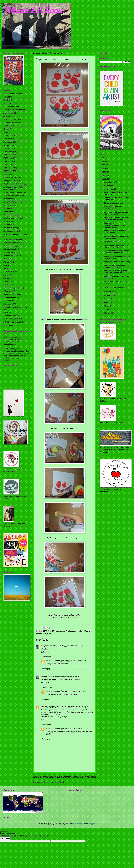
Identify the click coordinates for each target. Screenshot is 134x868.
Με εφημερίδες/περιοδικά (13, 192)
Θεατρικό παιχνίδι (10, 145)
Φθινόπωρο (88, 631)
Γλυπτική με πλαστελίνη (13, 110)
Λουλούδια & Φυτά (11, 177)
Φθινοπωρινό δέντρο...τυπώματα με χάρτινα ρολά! (117, 213)
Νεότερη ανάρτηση (43, 777)
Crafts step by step (11, 319)
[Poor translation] (7, 839)
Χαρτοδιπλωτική (10, 298)
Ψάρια (6, 312)
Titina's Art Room (34, 10)
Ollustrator (77, 824)
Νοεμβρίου (109, 186)
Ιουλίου (107, 299)
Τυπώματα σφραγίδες (74, 631)
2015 (104, 172)
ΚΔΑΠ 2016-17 (9, 165)
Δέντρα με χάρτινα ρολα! (113, 203)
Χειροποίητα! (9, 304)
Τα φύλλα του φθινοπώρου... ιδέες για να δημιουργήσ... (117, 266)
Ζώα (5, 132)
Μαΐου (107, 306)
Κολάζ (6, 174)
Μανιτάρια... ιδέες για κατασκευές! (117, 262)
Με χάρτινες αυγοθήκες (13, 243)
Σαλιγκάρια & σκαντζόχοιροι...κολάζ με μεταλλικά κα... (114, 225)
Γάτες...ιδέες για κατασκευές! (115, 287)
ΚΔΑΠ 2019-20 (9, 171)
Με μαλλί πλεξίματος (11, 202)
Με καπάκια (8, 199)
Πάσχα (6, 265)
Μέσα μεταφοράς (10, 249)
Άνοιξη (6, 97)
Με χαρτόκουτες (10, 246)
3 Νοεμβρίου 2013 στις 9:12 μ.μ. (67, 676)
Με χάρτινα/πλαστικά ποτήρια (15, 239)
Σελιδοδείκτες (9, 272)
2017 (104, 168)
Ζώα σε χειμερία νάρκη (12, 136)
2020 (104, 158)
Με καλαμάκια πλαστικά (13, 196)
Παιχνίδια (7, 259)
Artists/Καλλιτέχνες (11, 316)
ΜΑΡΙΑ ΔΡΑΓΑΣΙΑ (47, 676)
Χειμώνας (7, 301)
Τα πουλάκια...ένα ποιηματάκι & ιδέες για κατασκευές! (116, 246)
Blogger (91, 824)
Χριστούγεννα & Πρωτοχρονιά (15, 307)
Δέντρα (6, 116)
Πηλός (6, 268)
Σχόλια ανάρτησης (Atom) (54, 782)
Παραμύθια (8, 262)
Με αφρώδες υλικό (11, 181)
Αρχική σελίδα (63, 777)
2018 (104, 165)
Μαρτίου (108, 313)
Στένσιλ (6, 281)
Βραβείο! (7, 100)
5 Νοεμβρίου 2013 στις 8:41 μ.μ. (76, 707)
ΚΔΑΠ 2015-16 (9, 161)
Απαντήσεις (48, 657)
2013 (104, 179)
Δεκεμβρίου (109, 182)
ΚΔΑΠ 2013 (8, 155)
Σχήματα (7, 285)
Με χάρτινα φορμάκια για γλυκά (16, 234)
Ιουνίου (107, 302)
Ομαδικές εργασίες (11, 256)
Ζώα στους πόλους (11, 139)
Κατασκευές (8, 152)
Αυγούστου (109, 295)
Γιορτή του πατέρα (11, 107)
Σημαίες (7, 275)
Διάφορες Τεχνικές (11, 123)
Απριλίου (108, 310)
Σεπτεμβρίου (109, 292)
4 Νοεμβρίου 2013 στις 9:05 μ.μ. (75, 661)
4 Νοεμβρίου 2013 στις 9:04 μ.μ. (75, 691)
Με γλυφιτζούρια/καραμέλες (14, 184)
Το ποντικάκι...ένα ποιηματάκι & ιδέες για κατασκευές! (116, 272)
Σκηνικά (7, 278)
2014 (104, 176)
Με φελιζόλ (8, 221)
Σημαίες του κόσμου (112, 242)
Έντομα (6, 129)
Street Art (7, 325)
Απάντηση (45, 652)
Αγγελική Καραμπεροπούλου (52, 707)
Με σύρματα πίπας (11, 215)
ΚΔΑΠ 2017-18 (9, 168)
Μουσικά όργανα (10, 252)
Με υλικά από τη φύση (12, 218)
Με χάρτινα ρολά (10, 231)
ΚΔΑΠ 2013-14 (48, 631)
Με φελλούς (8, 225)
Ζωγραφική (8, 142)
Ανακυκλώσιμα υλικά (12, 94)
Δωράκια (7, 126)
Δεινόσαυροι (8, 113)
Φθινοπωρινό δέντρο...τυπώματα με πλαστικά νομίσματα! (117, 219)
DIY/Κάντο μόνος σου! (12, 322)
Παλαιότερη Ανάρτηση (84, 777)
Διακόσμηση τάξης (11, 119)
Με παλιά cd (8, 212)
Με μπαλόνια (60, 631)
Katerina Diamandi (53, 661)
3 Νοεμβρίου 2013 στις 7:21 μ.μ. (72, 646)
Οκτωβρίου (109, 189)
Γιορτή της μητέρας (11, 103)
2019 (104, 161)
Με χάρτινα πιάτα (10, 228)
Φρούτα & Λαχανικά (44, 634)
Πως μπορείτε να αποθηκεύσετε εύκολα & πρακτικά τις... (116, 252)
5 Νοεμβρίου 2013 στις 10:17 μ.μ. (76, 729)
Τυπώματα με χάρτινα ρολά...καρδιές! (112, 208)
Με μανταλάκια (9, 205)
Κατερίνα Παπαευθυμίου (50, 646)
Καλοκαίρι (7, 148)
